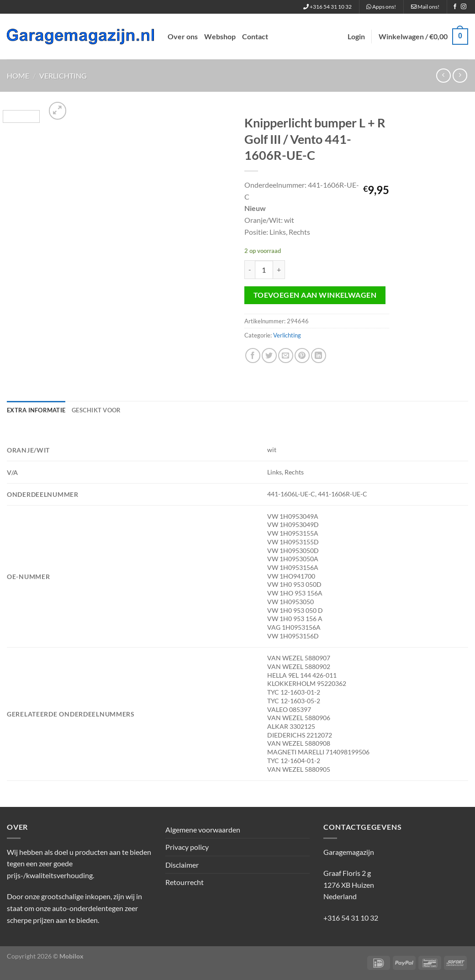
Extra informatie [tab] (36, 410)
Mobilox (71, 956)
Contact (255, 36)
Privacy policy (187, 847)
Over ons (183, 36)
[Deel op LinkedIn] (319, 356)
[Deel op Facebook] (253, 356)
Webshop (220, 36)
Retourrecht (185, 882)
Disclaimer (182, 865)
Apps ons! (381, 7)
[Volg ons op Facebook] (455, 7)
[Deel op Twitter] (269, 356)
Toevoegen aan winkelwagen (315, 295)
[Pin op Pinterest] (302, 356)
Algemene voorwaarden (203, 830)
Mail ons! (425, 7)
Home (18, 76)
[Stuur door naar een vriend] (286, 356)
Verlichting (63, 76)
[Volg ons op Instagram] (464, 7)
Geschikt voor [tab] (96, 410)
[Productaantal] (264, 269)
